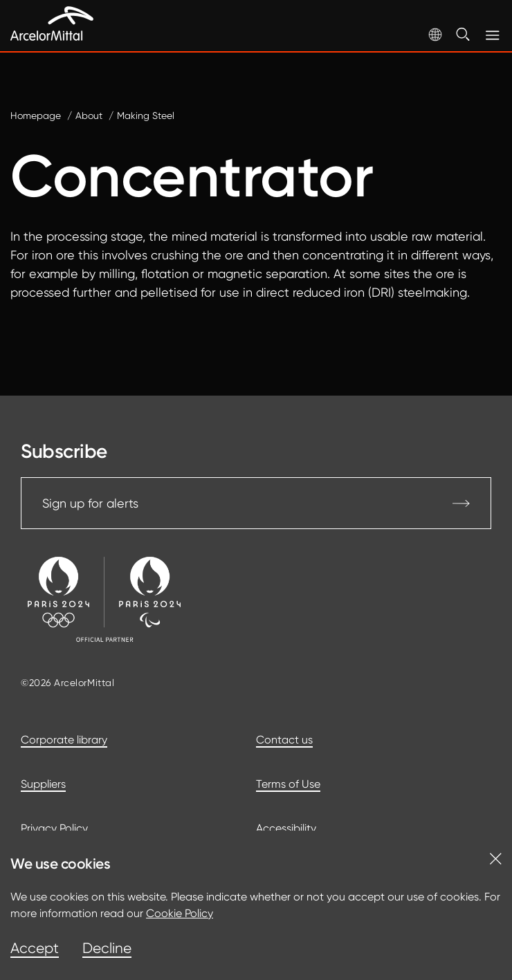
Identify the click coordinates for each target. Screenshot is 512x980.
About (89, 115)
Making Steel (146, 115)
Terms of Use (288, 784)
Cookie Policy (180, 913)
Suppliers (43, 784)
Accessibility (286, 828)
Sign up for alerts (256, 503)
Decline (107, 948)
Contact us (284, 740)
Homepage (36, 115)
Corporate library (64, 740)
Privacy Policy (54, 828)
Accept (35, 948)
